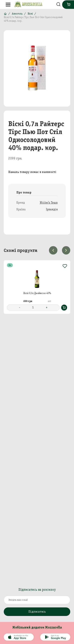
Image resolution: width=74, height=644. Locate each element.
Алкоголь (17, 14)
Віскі (30, 14)
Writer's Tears (49, 203)
